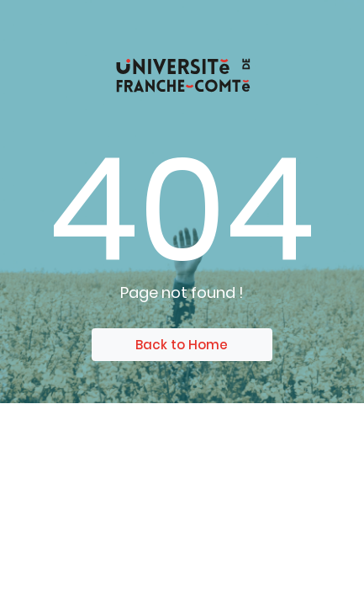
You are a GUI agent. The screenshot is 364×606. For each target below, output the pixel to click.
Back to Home (182, 345)
